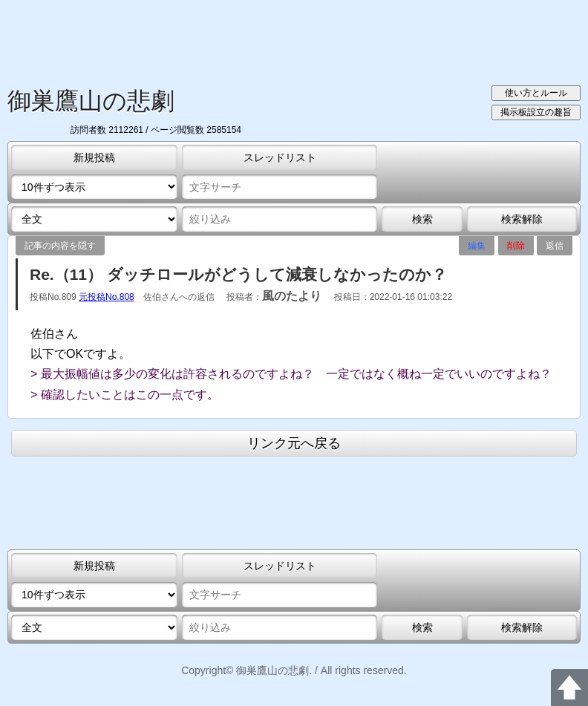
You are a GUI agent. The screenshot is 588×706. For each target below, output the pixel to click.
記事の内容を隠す (60, 246)
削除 (516, 246)
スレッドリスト (280, 157)
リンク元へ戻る (294, 443)
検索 (422, 219)
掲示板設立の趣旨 (536, 112)
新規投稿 (94, 157)
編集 (477, 246)
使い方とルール (536, 93)
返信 (555, 246)
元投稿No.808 (107, 297)
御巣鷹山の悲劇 (91, 101)
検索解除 (522, 219)
